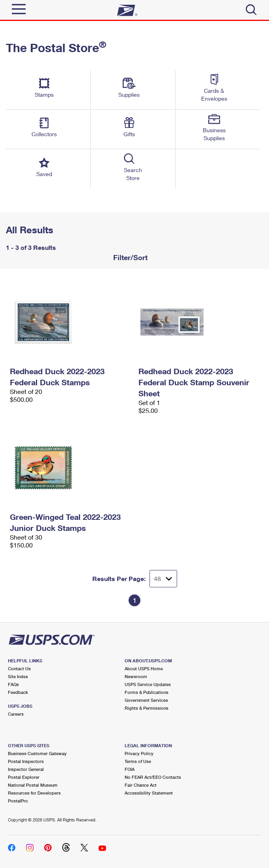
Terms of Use (138, 761)
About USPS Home (144, 668)
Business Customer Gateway (37, 753)
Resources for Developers (34, 793)
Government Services (146, 700)
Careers (16, 714)
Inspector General (26, 769)
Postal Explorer (24, 777)
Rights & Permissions (147, 708)
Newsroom (136, 676)
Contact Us (19, 668)
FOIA (130, 769)
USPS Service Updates (148, 684)
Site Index (18, 676)
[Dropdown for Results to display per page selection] (163, 579)
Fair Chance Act (141, 785)
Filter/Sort (129, 257)
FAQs (13, 684)
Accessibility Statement (149, 793)
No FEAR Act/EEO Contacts (153, 777)
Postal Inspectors (26, 761)
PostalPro (18, 801)
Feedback (18, 692)
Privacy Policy (139, 753)
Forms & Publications (147, 692)
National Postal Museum (33, 785)
